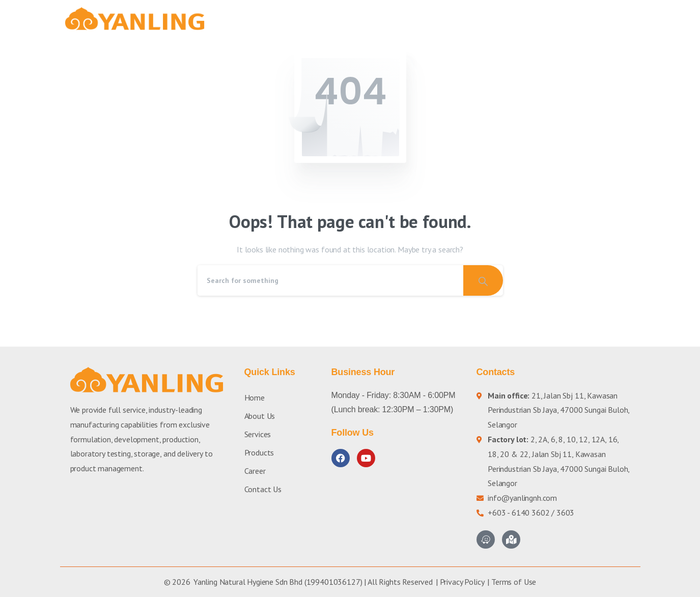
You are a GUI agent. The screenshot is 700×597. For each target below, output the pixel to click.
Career (255, 471)
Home (255, 397)
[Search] (330, 280)
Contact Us (263, 489)
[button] (622, 19)
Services (258, 434)
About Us (260, 416)
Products (259, 452)
